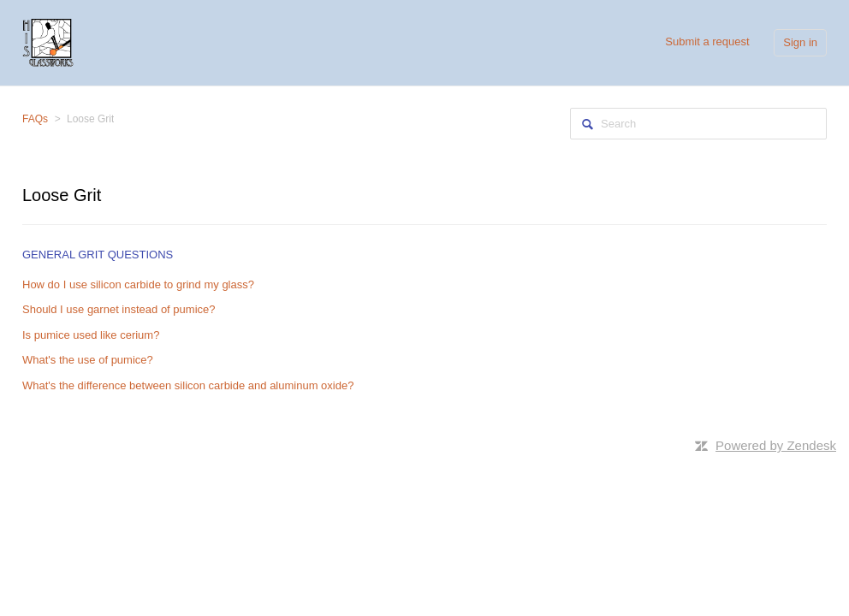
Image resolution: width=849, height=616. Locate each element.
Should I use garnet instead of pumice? (119, 309)
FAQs (35, 119)
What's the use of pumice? (88, 360)
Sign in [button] (800, 42)
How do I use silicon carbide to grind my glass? (138, 284)
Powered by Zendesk (776, 445)
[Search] (698, 124)
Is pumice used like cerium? (91, 335)
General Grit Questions (98, 255)
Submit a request (707, 41)
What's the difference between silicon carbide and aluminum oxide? (188, 385)
